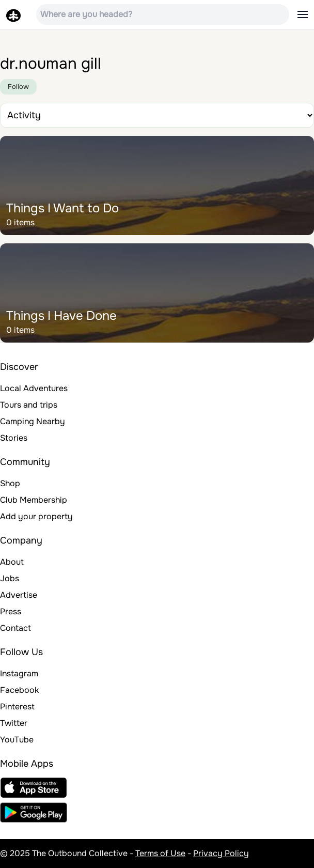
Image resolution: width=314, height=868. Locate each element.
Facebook (19, 690)
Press (11, 611)
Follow (18, 87)
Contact (15, 628)
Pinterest (17, 707)
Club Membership (34, 500)
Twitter (14, 723)
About (12, 562)
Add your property (36, 516)
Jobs (10, 578)
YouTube (17, 740)
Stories (14, 438)
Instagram (19, 673)
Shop (10, 483)
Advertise (19, 595)
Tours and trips (29, 405)
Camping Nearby (33, 421)
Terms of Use (160, 853)
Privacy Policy (221, 853)
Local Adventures (34, 388)
